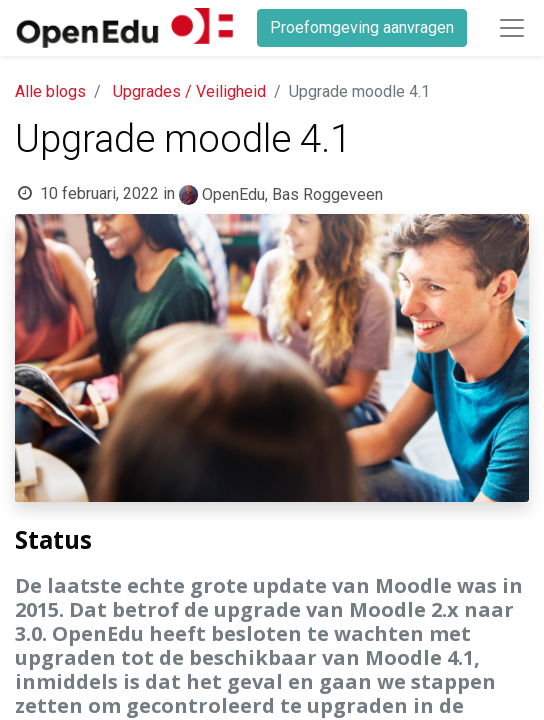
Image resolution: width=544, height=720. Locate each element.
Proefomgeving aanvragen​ (362, 27)
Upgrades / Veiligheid (189, 91)
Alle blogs (50, 91)
